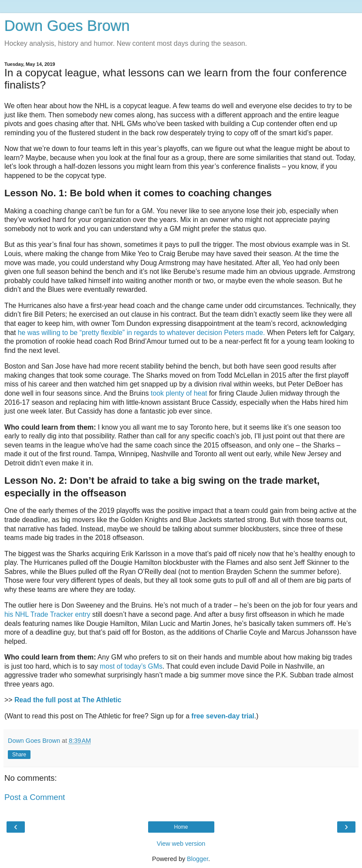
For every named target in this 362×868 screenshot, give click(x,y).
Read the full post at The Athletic (68, 700)
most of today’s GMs (131, 666)
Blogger (198, 859)
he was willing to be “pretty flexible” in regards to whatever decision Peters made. (141, 333)
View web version (181, 844)
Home (181, 827)
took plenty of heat (179, 393)
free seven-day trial (223, 716)
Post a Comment (35, 797)
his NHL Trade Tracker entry (47, 614)
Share (19, 755)
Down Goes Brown (67, 26)
